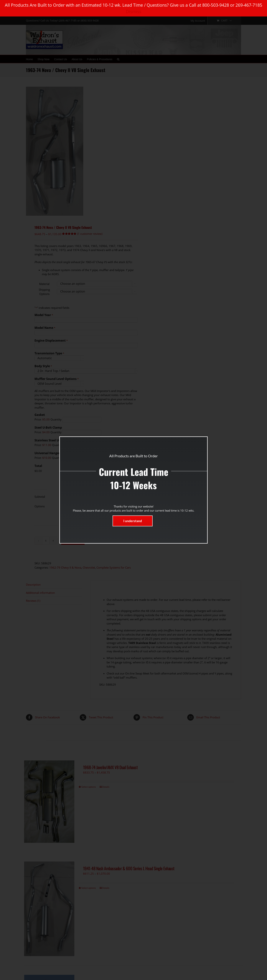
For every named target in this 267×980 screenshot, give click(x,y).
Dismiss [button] (134, 11)
